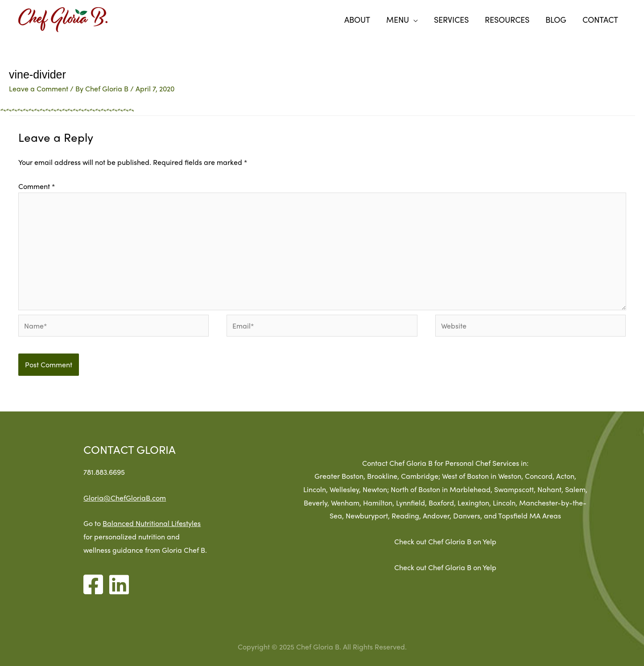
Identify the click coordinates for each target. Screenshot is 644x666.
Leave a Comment (39, 88)
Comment (37, 186)
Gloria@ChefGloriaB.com (109, 498)
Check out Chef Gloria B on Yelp (477, 541)
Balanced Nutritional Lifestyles (136, 523)
